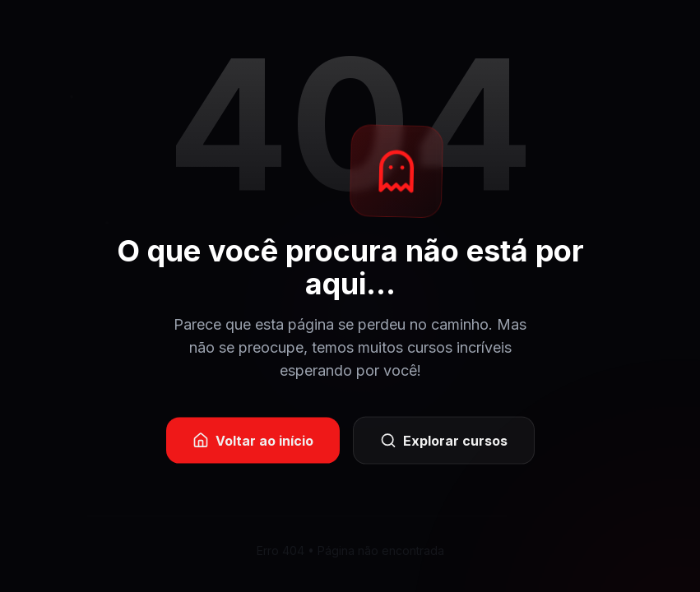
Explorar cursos (444, 442)
